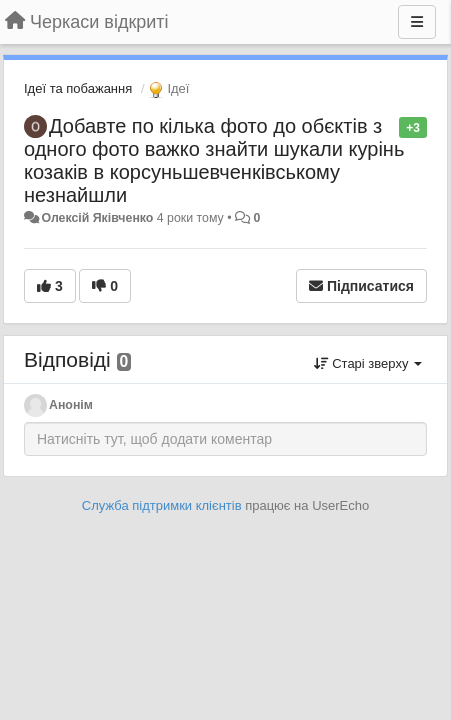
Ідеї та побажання (78, 88)
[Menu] (417, 22)
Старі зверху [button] (368, 363)
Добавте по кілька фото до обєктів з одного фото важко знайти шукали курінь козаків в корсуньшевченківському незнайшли (214, 160)
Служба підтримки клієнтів (162, 505)
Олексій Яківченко (97, 218)
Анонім (71, 405)
